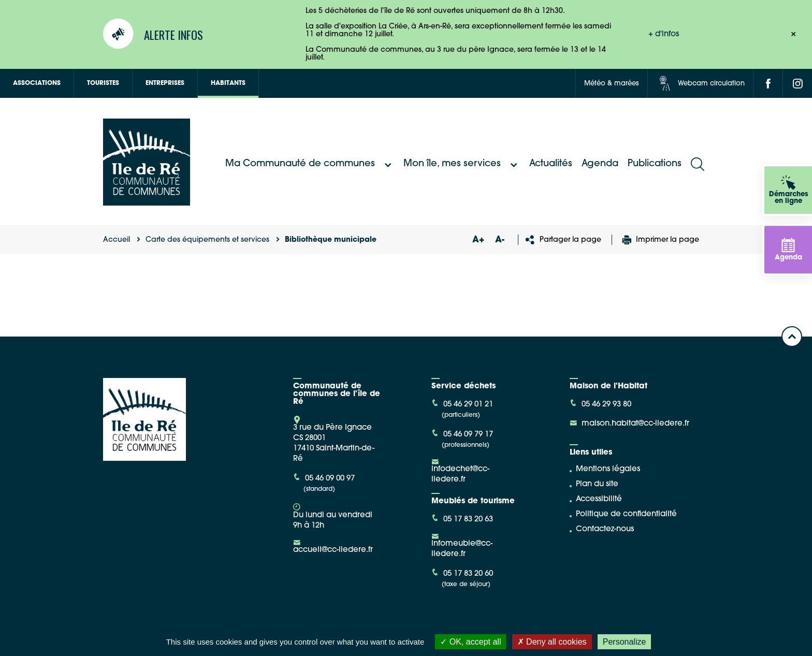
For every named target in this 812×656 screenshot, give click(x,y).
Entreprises (165, 83)
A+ (478, 240)
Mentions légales (608, 469)
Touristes (103, 83)
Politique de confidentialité (626, 514)
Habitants (228, 83)
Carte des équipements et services (207, 240)
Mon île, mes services (462, 164)
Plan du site (597, 484)
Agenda (600, 164)
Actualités (551, 164)
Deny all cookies (552, 642)
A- (500, 240)
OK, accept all (470, 642)
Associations (37, 83)
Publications (655, 164)
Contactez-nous (605, 529)
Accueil (117, 240)
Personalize (625, 642)
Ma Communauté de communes (310, 164)
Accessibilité (599, 499)
